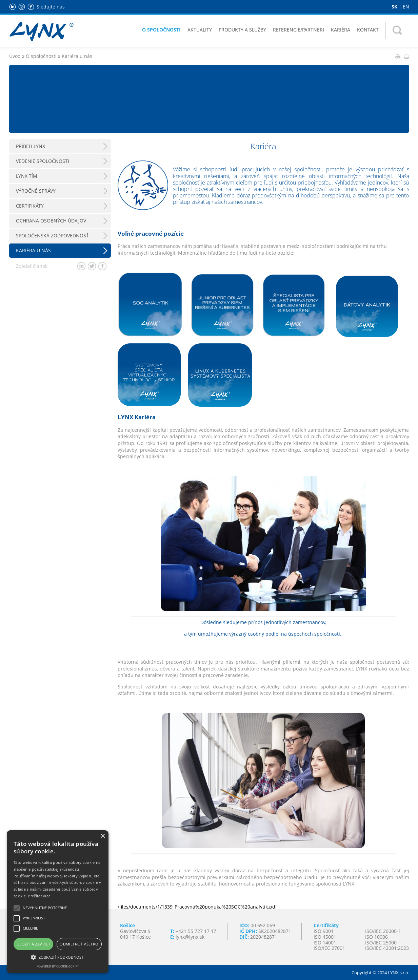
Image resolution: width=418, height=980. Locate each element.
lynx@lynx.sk (190, 937)
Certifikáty (30, 206)
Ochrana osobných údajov (51, 221)
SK (394, 7)
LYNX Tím (27, 176)
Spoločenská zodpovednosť (52, 236)
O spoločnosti (161, 30)
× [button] (103, 836)
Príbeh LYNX (31, 146)
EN (406, 7)
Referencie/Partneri (298, 30)
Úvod (15, 56)
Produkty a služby (242, 30)
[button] (58, 957)
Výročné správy (36, 191)
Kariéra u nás (77, 56)
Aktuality (200, 30)
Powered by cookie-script (58, 966)
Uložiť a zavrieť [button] (33, 944)
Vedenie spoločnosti (43, 161)
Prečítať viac (39, 896)
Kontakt (368, 30)
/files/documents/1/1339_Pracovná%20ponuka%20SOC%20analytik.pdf (197, 907)
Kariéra (341, 30)
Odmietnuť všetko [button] (79, 944)
